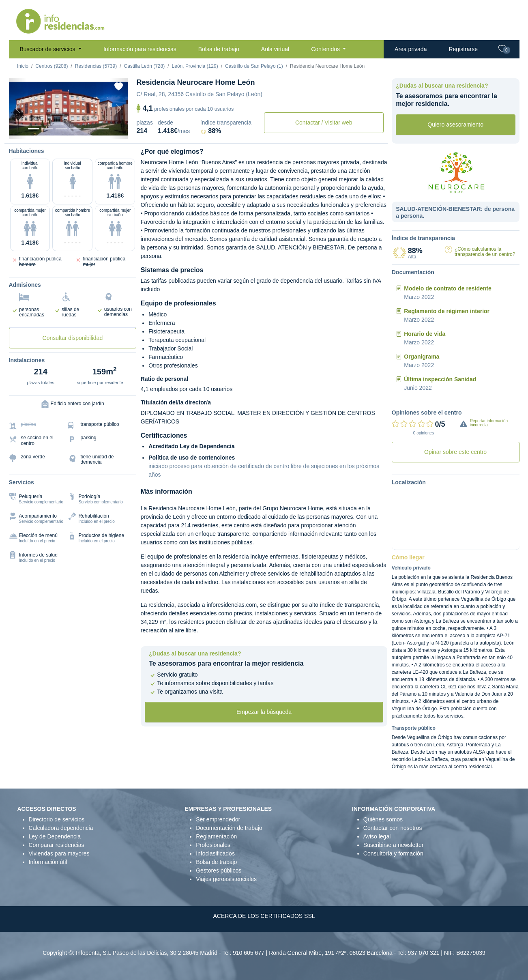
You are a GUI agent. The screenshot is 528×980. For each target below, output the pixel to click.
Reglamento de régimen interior (447, 311)
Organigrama (422, 357)
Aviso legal (377, 836)
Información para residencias (140, 49)
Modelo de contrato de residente (448, 288)
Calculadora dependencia (61, 828)
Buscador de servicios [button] (48, 49)
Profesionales (213, 845)
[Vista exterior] (34, 129)
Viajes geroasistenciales (226, 879)
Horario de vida (425, 334)
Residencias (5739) (96, 66)
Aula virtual (275, 49)
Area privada (411, 49)
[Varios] (89, 129)
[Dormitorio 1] (47, 129)
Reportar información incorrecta (489, 423)
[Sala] (75, 129)
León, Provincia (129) (195, 66)
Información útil (48, 862)
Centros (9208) (52, 66)
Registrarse (463, 49)
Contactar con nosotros (393, 828)
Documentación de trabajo (229, 828)
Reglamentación (216, 836)
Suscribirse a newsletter (394, 845)
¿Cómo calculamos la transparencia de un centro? (485, 252)
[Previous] (18, 109)
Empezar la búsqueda (264, 712)
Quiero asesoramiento (455, 125)
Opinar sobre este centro (455, 452)
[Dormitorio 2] (61, 129)
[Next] (119, 109)
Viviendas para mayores (59, 853)
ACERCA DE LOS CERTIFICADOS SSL (264, 916)
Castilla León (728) (144, 66)
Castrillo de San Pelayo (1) (254, 66)
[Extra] (103, 129)
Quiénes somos (383, 819)
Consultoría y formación (393, 853)
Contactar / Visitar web (324, 122)
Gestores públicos (219, 870)
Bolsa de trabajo (219, 49)
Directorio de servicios (57, 819)
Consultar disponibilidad (73, 338)
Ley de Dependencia (55, 836)
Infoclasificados (215, 853)
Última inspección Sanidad (440, 379)
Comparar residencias (57, 845)
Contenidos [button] (326, 49)
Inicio (23, 66)
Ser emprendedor (218, 819)
